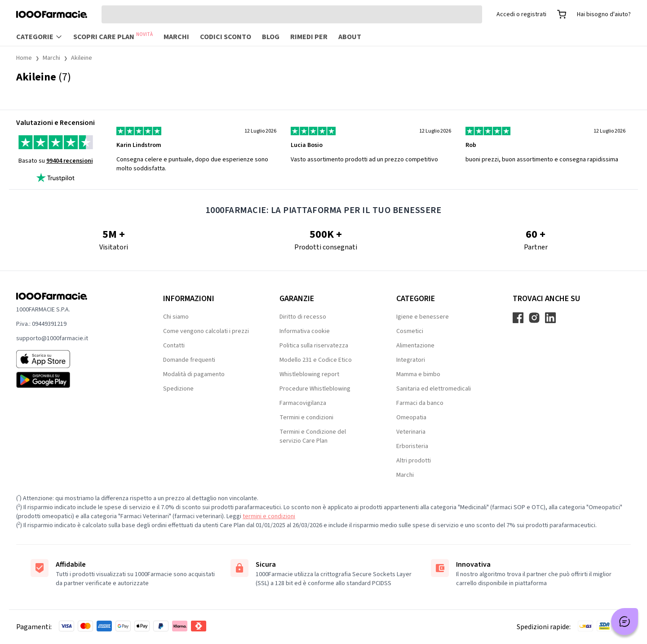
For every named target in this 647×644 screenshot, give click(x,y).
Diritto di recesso (303, 317)
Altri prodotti (414, 461)
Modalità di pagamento (194, 374)
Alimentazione (415, 346)
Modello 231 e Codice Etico (316, 360)
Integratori (411, 360)
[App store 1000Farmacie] (75, 359)
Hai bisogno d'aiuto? (604, 14)
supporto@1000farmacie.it (52, 338)
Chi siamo (176, 317)
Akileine (82, 58)
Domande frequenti (189, 360)
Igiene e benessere (423, 317)
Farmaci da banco (420, 403)
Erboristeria (412, 446)
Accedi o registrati (521, 14)
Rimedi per (309, 37)
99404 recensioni (70, 161)
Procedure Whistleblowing (315, 389)
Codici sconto (226, 37)
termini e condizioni (269, 516)
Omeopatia (411, 417)
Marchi (176, 37)
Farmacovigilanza (303, 403)
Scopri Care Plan (113, 36)
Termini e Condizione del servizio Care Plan (313, 436)
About (350, 37)
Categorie (39, 37)
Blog (271, 37)
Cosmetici (410, 331)
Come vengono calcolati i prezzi (206, 331)
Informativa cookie (305, 331)
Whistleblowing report (309, 374)
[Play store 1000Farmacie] (75, 380)
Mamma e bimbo (418, 374)
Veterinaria (411, 432)
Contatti (174, 346)
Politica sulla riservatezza (314, 346)
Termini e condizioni (306, 417)
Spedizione (178, 389)
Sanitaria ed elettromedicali (434, 389)
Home (24, 58)
